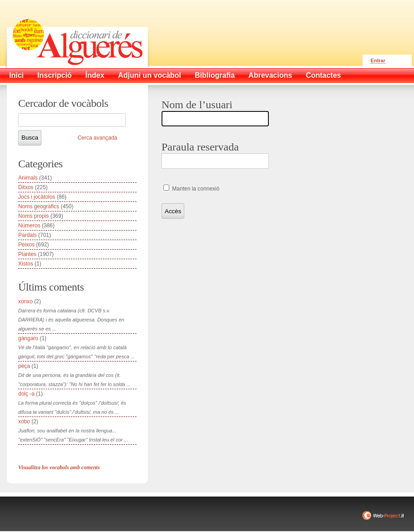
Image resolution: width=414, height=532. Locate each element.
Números (29, 226)
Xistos (26, 264)
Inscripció (55, 75)
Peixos (26, 245)
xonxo (25, 301)
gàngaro (28, 338)
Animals (28, 178)
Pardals (28, 235)
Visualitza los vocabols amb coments (59, 467)
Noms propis (33, 216)
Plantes (27, 254)
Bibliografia (215, 75)
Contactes (323, 75)
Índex (95, 75)
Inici (16, 75)
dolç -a (26, 394)
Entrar (378, 60)
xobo (24, 422)
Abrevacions (270, 75)
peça (24, 366)
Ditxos (26, 187)
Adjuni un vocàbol (149, 75)
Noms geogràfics (39, 206)
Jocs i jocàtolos (37, 197)
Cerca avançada (97, 138)
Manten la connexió (195, 189)
